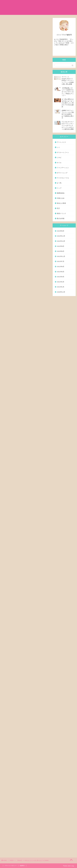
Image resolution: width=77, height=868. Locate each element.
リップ (59, 188)
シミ (35, 7)
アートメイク (61, 142)
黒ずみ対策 (61, 219)
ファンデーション (63, 168)
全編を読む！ (26, 141)
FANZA (6, 30)
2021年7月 (61, 262)
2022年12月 (61, 236)
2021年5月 (61, 272)
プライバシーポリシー (11, 866)
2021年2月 (61, 282)
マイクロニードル (24, 7)
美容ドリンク (61, 214)
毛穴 (58, 208)
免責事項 (22, 866)
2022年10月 (61, 241)
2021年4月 (61, 277)
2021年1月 (61, 287)
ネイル (59, 163)
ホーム (20, 3)
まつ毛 (51, 3)
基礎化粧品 (29, 3)
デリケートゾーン (63, 153)
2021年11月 (61, 256)
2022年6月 (61, 251)
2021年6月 (61, 267)
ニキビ (59, 158)
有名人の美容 (41, 3)
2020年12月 (61, 292)
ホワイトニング (62, 173)
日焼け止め (44, 7)
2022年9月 (61, 246)
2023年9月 (61, 231)
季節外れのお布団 (23, 640)
